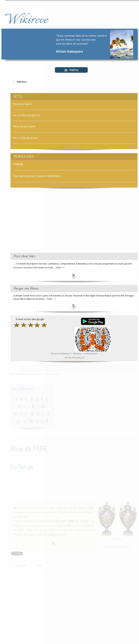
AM (73, 357)
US (83, 357)
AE (66, 357)
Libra (78, 357)
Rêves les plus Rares (24, 126)
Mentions (78, 354)
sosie (48, 525)
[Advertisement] (41, 223)
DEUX (109, 546)
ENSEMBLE (122, 546)
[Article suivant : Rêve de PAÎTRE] (40, 565)
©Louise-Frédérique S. (61, 354)
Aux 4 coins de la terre (25, 138)
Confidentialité (90, 354)
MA (69, 357)
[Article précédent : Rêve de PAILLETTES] (20, 565)
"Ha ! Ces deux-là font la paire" (37, 508)
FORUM (18, 164)
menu (71, 70)
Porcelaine (117, 539)
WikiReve (22, 82)
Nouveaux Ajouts (23, 104)
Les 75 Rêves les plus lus (27, 115)
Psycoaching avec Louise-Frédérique (37, 176)
